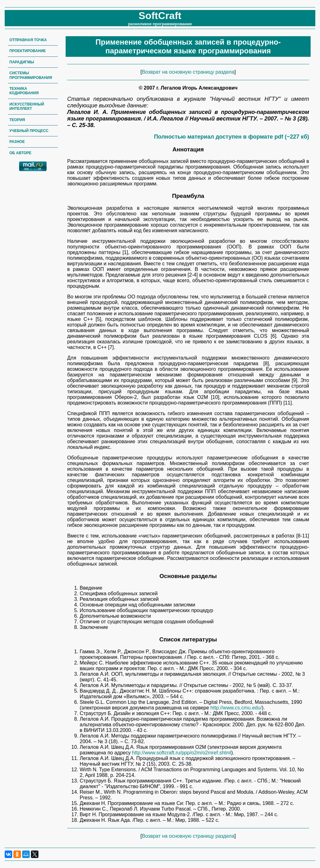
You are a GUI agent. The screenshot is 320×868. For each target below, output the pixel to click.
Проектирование (28, 51)
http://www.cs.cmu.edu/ (236, 708)
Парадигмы (22, 62)
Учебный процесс (29, 131)
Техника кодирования (24, 91)
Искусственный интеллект (27, 106)
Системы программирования (31, 75)
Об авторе (20, 153)
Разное (17, 142)
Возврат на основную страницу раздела (188, 72)
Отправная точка (28, 40)
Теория (17, 120)
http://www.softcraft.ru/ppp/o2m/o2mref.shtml (181, 753)
